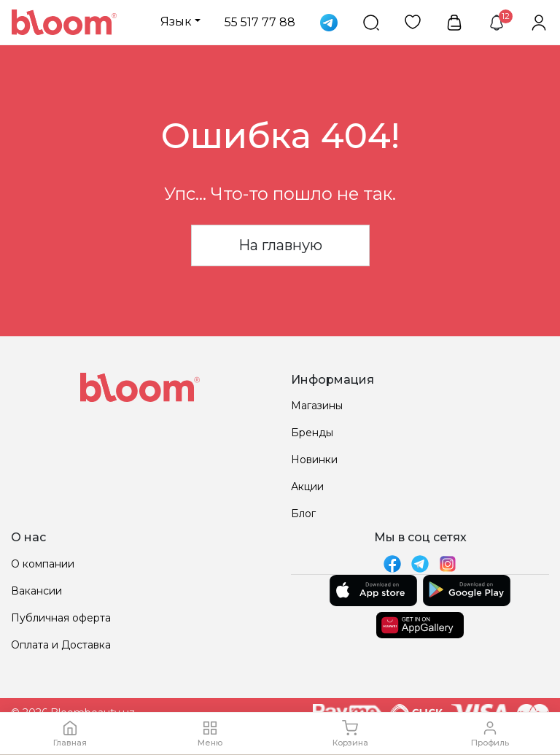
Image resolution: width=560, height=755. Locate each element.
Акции (307, 487)
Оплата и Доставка (61, 645)
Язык (176, 22)
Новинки (314, 460)
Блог (303, 514)
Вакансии (36, 591)
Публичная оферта (61, 618)
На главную (280, 245)
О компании (43, 564)
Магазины (317, 406)
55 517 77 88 (260, 22)
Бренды (312, 433)
